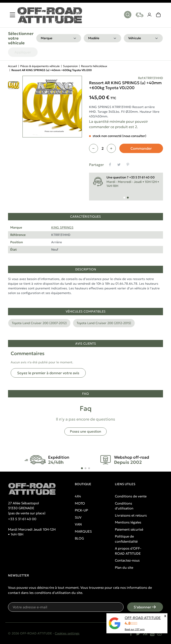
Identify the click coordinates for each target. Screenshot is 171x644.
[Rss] (145, 633)
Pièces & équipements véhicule (40, 66)
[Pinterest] (128, 165)
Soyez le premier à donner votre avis (48, 373)
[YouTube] (152, 633)
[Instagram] (159, 633)
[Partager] (110, 165)
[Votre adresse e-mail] (66, 607)
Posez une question (85, 431)
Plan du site (124, 567)
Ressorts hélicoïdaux (94, 66)
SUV (78, 517)
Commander (141, 148)
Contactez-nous (127, 560)
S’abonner (145, 607)
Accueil (12, 66)
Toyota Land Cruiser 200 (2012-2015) (104, 323)
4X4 (78, 496)
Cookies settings (67, 633)
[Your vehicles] (140, 15)
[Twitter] (138, 633)
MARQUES (83, 531)
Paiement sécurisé (129, 529)
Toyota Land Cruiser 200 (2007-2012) (39, 323)
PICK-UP (81, 510)
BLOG (79, 538)
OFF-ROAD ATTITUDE (143, 618)
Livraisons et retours (131, 515)
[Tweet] (119, 165)
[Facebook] (131, 633)
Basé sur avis (135, 629)
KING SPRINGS (62, 227)
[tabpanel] (85, 236)
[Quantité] (102, 148)
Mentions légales (128, 522)
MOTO (80, 503)
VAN (78, 524)
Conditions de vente (131, 496)
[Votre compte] (150, 15)
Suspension (70, 66)
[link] (159, 15)
